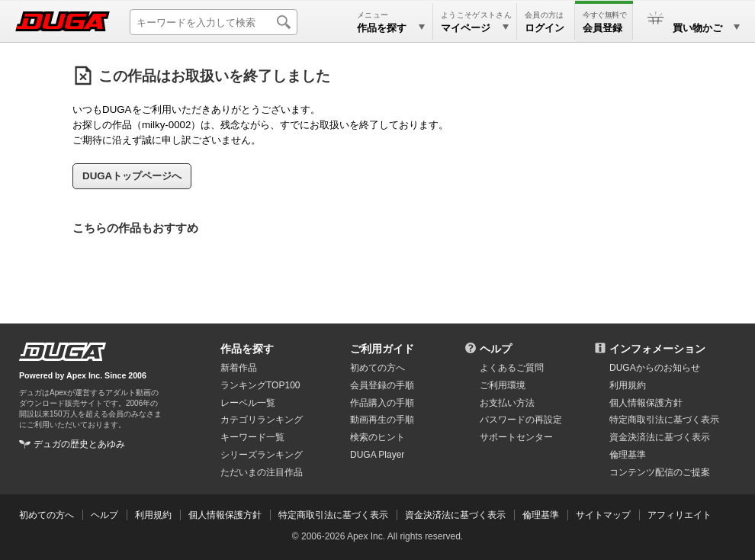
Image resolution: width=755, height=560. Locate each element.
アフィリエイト (679, 515)
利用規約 (628, 385)
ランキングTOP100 (260, 385)
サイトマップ (603, 515)
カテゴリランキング (262, 420)
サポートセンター (516, 437)
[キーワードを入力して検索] (214, 22)
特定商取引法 (664, 420)
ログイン (545, 28)
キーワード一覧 (252, 437)
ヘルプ (496, 349)
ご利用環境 (503, 385)
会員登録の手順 (382, 385)
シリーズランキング (262, 455)
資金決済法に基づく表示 (455, 515)
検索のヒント (377, 437)
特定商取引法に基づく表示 (333, 515)
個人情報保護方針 (646, 403)
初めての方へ (377, 368)
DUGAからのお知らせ (655, 368)
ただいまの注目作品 (262, 472)
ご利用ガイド (382, 349)
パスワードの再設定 (521, 420)
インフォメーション (657, 349)
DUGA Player (377, 455)
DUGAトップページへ (132, 176)
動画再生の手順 (382, 420)
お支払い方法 (507, 403)
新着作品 (239, 368)
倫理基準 (628, 455)
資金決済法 (660, 437)
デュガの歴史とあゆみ (79, 444)
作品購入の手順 (382, 403)
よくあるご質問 (512, 368)
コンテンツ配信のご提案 (660, 472)
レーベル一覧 (248, 403)
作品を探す (247, 349)
